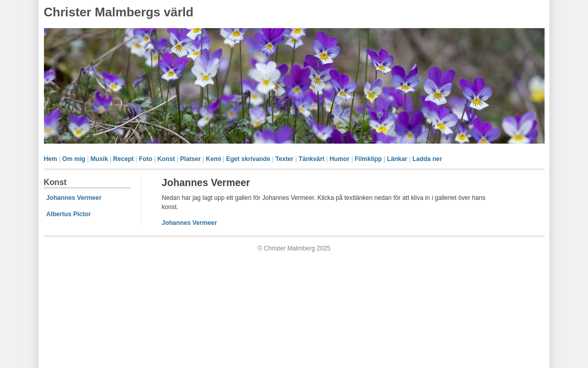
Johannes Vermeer (74, 198)
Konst (166, 159)
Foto (146, 159)
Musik (99, 159)
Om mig (74, 159)
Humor (339, 159)
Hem (51, 159)
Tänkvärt (311, 159)
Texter (285, 159)
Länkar (397, 159)
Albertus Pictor (69, 214)
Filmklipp (368, 159)
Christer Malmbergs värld (119, 12)
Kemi (214, 159)
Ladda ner (427, 159)
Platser (190, 159)
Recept (123, 159)
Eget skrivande (248, 159)
